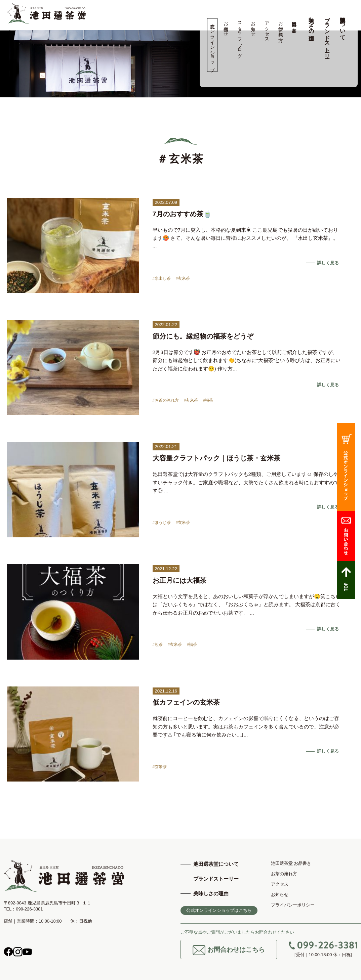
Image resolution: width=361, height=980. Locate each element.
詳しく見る (328, 263)
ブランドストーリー (327, 35)
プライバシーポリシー (293, 905)
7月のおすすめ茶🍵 (182, 214)
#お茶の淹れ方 (166, 400)
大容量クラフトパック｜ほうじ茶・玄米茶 (216, 458)
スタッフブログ (239, 37)
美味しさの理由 (311, 23)
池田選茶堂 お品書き (294, 24)
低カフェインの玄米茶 (186, 702)
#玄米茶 (183, 278)
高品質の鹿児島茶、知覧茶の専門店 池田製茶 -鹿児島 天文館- (46, 14)
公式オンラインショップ (212, 45)
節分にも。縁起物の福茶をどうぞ (203, 336)
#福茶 (208, 400)
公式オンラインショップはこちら (219, 910)
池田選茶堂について (343, 26)
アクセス (267, 29)
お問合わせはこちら (229, 950)
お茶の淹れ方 (280, 26)
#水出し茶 (162, 278)
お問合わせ (226, 26)
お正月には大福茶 (179, 580)
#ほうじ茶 (162, 523)
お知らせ (253, 26)
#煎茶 (158, 644)
